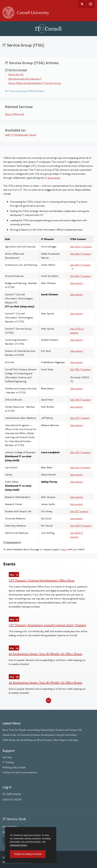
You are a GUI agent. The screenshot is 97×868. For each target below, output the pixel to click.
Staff (7, 135)
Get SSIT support (79, 511)
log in (64, 549)
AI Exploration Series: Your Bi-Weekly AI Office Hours (46, 654)
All (48, 700)
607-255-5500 (10, 826)
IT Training (8, 762)
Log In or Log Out (12, 799)
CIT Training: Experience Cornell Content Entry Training (48, 625)
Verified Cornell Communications (20, 772)
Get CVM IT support (81, 525)
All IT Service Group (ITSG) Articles (24, 91)
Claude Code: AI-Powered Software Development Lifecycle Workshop (39, 735)
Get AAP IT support (80, 265)
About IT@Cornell (14, 114)
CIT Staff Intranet (12, 794)
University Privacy (18, 845)
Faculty (33, 135)
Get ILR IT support (80, 418)
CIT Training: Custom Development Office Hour (42, 580)
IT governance (53, 178)
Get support (77, 283)
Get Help (7, 757)
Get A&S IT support (81, 276)
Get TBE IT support (80, 369)
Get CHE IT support (81, 400)
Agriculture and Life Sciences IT (25, 79)
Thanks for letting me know (28, 854)
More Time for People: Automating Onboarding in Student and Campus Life (42, 730)
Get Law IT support (80, 467)
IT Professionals (19, 135)
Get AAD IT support (81, 254)
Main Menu (91, 4)
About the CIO (16, 74)
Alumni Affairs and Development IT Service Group (35, 83)
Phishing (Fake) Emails (14, 767)
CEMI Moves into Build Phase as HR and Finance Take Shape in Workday (40, 740)
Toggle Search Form (82, 4)
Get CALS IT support (81, 246)
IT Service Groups (16, 70)
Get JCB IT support (80, 452)
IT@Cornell (48, 29)
